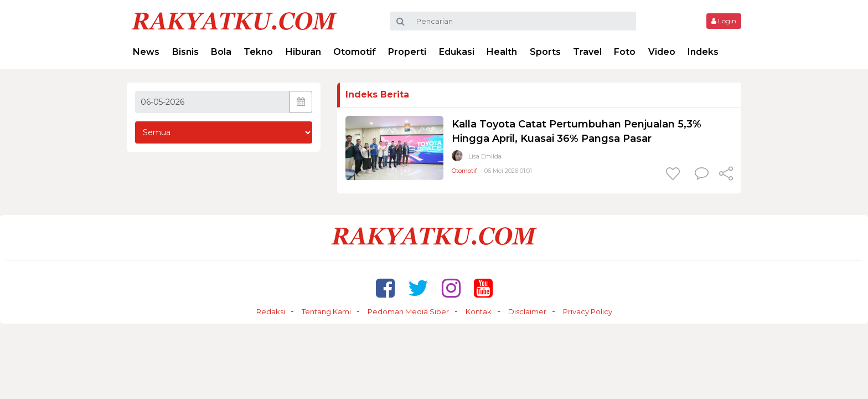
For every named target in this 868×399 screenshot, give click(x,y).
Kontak (479, 311)
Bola (221, 52)
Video (662, 52)
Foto (625, 52)
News (146, 52)
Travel (587, 52)
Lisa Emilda (485, 156)
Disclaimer (527, 311)
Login (724, 21)
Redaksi (271, 311)
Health (502, 52)
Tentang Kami (326, 311)
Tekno (258, 52)
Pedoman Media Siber (408, 311)
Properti (407, 52)
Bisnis (185, 52)
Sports (545, 52)
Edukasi (457, 52)
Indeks (703, 52)
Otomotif (355, 52)
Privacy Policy (588, 311)
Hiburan (303, 52)
